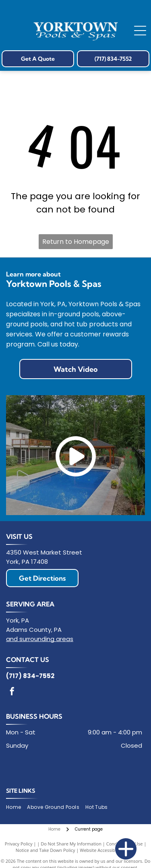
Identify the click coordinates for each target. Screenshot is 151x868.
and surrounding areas (40, 639)
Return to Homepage (76, 242)
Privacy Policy (19, 844)
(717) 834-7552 (30, 676)
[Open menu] (140, 31)
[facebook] (12, 692)
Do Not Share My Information (71, 844)
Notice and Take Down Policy (46, 850)
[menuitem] (17, 807)
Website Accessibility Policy (108, 850)
